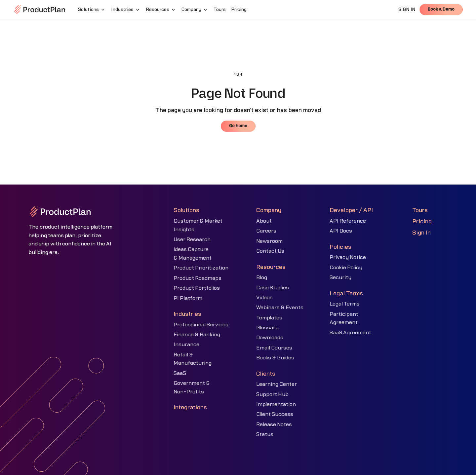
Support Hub (272, 394)
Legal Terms (345, 304)
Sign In (421, 233)
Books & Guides (275, 358)
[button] (92, 10)
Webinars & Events (280, 308)
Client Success (275, 414)
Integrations (190, 407)
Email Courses (274, 348)
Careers (266, 231)
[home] (40, 10)
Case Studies (273, 288)
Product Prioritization (201, 268)
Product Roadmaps (198, 278)
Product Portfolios (197, 288)
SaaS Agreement (350, 333)
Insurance (186, 345)
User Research (192, 239)
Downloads (270, 338)
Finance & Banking (197, 335)
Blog (262, 277)
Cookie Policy (346, 268)
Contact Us (270, 251)
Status (265, 434)
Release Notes (274, 424)
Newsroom (269, 241)
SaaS (180, 373)
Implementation (276, 404)
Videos (264, 298)
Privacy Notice (348, 257)
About (264, 221)
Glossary (267, 328)
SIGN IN (407, 10)
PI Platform (188, 298)
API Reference (348, 221)
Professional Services (201, 325)
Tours (420, 210)
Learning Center (277, 384)
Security (340, 277)
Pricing (422, 221)
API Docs (341, 231)
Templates (269, 318)
